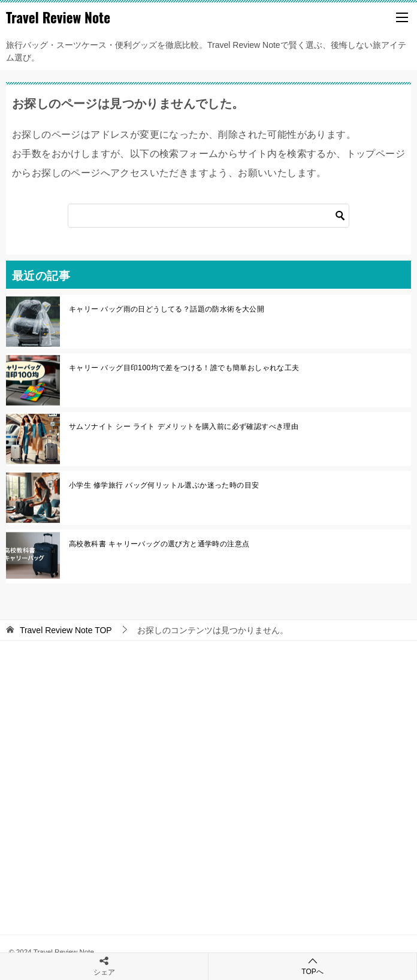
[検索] (208, 216)
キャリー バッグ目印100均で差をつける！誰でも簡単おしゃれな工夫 (184, 368)
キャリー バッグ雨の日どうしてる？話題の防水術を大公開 (167, 309)
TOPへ (312, 966)
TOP (66, 630)
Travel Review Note (58, 17)
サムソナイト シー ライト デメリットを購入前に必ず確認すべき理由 (184, 427)
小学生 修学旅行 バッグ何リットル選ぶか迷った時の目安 (164, 485)
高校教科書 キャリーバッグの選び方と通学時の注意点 (159, 544)
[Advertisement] (208, 779)
